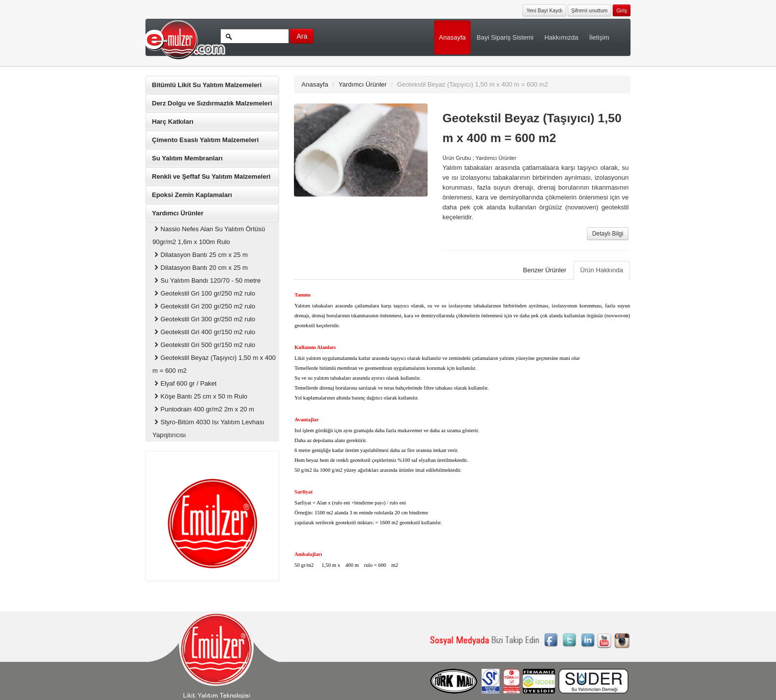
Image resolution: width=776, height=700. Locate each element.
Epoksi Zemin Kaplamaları (192, 195)
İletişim (599, 37)
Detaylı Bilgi (608, 234)
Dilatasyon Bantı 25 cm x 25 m (200, 255)
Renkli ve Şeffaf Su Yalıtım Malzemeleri (211, 176)
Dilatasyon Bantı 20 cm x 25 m (200, 268)
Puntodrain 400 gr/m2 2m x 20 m (203, 409)
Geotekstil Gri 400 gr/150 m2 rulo (204, 332)
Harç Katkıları (173, 122)
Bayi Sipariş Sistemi (505, 37)
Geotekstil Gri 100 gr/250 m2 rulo (204, 293)
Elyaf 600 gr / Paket (185, 383)
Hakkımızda (561, 37)
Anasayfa (452, 37)
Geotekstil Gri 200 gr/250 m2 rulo (204, 306)
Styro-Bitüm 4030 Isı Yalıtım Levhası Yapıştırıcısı (208, 428)
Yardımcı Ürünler (178, 213)
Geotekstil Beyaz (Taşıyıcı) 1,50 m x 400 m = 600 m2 (214, 364)
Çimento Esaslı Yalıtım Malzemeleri (205, 140)
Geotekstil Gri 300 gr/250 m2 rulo (204, 319)
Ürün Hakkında (602, 270)
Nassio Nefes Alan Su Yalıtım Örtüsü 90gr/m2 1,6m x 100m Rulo (209, 235)
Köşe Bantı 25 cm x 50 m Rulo (200, 396)
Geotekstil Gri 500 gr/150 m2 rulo (204, 345)
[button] (622, 10)
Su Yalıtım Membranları (187, 158)
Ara (302, 36)
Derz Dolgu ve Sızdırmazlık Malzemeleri (212, 103)
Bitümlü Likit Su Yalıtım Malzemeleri (207, 85)
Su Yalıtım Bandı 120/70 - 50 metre (207, 280)
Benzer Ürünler (545, 270)
